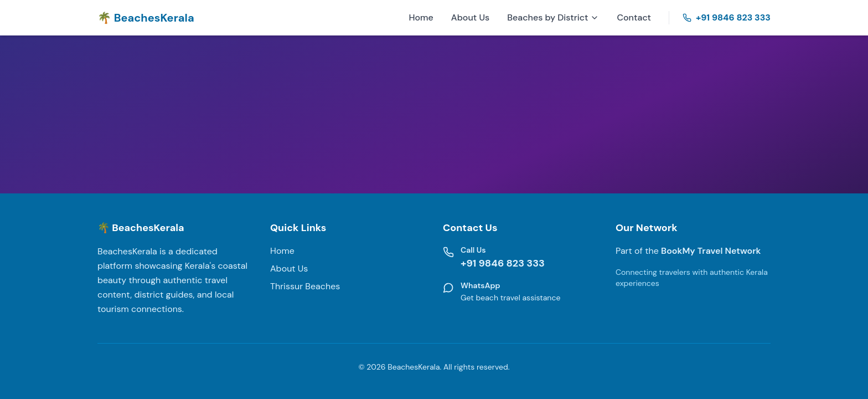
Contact (634, 17)
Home (421, 17)
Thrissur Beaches (305, 286)
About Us (470, 17)
